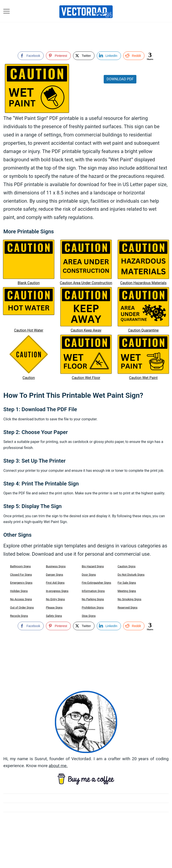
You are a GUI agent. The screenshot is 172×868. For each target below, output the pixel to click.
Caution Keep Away (86, 330)
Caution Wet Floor (86, 378)
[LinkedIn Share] (109, 56)
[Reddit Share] (134, 56)
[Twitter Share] (84, 56)
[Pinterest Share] (58, 56)
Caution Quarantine (143, 330)
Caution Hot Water (29, 330)
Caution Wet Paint (143, 378)
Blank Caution (29, 283)
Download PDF (120, 79)
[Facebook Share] (31, 56)
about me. (58, 766)
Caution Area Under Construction (86, 283)
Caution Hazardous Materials (143, 283)
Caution (29, 378)
